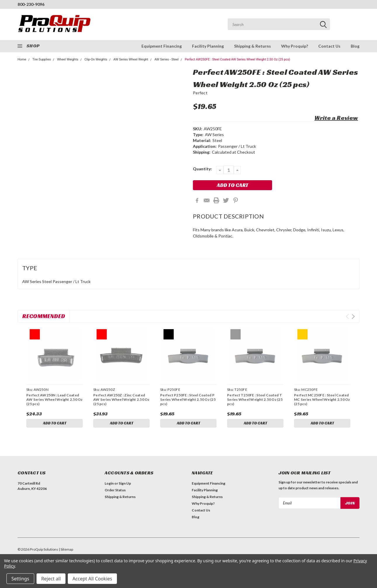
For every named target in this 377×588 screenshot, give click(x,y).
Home (22, 59)
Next (353, 316)
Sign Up (125, 484)
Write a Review (336, 118)
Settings (20, 579)
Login (109, 484)
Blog (355, 46)
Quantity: (202, 169)
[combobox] (279, 24)
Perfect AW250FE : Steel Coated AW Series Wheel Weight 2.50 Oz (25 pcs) (237, 59)
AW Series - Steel (166, 59)
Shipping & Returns (253, 46)
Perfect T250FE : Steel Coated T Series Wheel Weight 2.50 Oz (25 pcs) (255, 399)
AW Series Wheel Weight (131, 59)
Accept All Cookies (92, 579)
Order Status (115, 491)
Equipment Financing (162, 46)
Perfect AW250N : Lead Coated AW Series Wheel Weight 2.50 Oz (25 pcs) (55, 399)
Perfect (200, 93)
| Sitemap (66, 550)
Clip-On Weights (96, 59)
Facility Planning (208, 46)
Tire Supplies (42, 59)
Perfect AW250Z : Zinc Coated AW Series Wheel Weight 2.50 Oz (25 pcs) (121, 399)
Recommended (44, 316)
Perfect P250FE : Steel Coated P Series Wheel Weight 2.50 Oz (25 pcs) (188, 399)
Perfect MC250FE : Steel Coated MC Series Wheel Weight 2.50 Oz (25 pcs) (322, 399)
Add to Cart (55, 423)
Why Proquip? (295, 46)
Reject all (51, 579)
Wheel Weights (68, 59)
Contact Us (329, 46)
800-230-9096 (31, 4)
